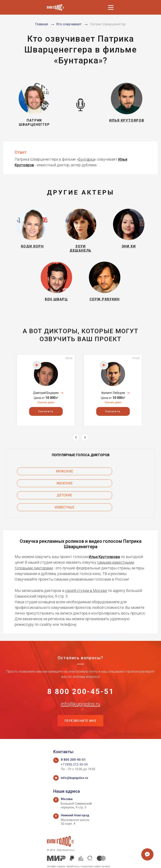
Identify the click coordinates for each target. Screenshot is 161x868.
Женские (121, 479)
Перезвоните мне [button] (80, 706)
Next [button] (85, 445)
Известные (121, 491)
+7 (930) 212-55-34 (74, 750)
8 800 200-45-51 (81, 676)
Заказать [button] (46, 419)
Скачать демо (46, 410)
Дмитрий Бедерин (46, 400)
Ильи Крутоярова (104, 540)
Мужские (40, 479)
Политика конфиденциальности (79, 860)
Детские (40, 491)
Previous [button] (76, 445)
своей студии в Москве (86, 574)
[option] (46, 398)
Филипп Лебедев (113, 400)
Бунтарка (86, 159)
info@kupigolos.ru (80, 689)
